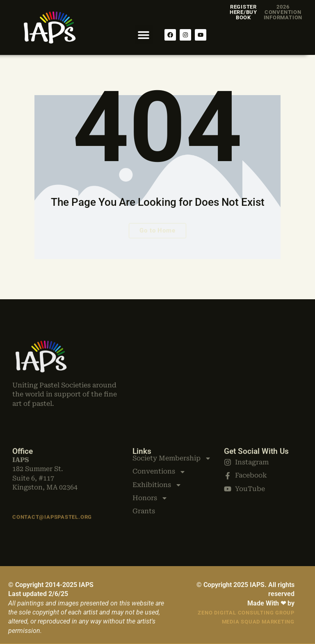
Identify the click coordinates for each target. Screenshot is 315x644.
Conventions (159, 450)
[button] (144, 35)
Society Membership (172, 436)
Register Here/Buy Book (243, 12)
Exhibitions (157, 463)
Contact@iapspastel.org (52, 513)
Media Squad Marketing (258, 622)
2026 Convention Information (283, 12)
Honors (150, 476)
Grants (144, 489)
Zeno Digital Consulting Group (246, 613)
